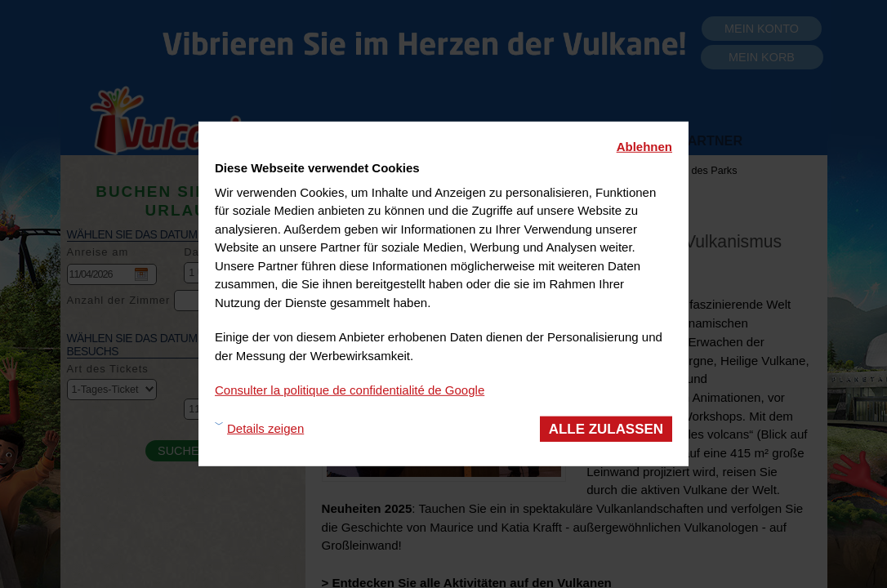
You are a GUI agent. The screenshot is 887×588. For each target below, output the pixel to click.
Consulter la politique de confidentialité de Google (350, 390)
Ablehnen (644, 147)
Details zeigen (265, 428)
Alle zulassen (606, 428)
